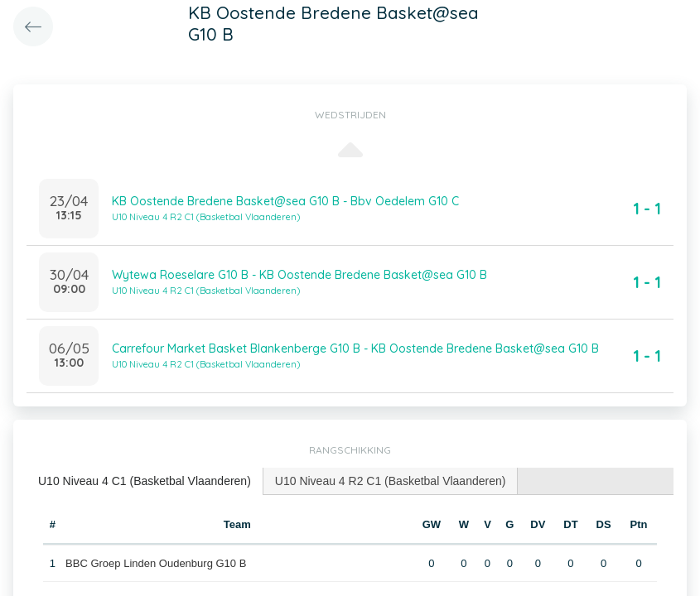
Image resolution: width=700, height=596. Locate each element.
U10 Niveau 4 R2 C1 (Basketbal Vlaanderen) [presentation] (391, 481)
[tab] (145, 481)
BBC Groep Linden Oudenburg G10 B (156, 563)
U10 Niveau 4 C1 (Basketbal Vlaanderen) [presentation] (145, 481)
